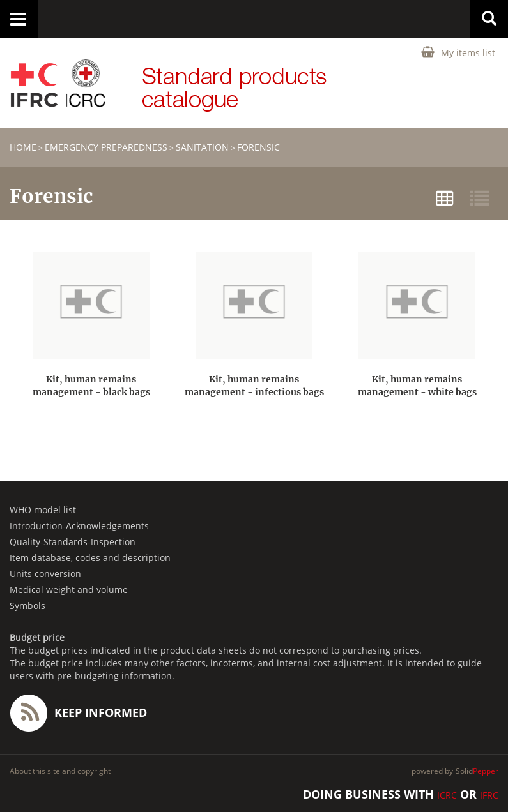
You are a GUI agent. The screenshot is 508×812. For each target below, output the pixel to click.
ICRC (447, 795)
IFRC (489, 795)
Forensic (258, 147)
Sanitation (202, 147)
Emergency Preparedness (106, 147)
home (23, 147)
